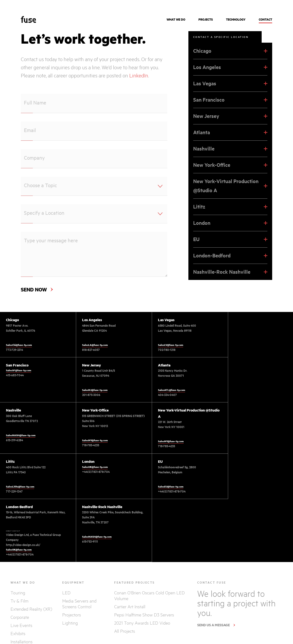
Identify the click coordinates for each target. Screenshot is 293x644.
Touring (18, 553)
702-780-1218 (161, 350)
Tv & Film (20, 561)
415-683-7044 (235, 330)
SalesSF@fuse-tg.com (238, 325)
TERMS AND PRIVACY (266, 624)
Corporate (20, 577)
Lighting (70, 583)
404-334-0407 (89, 395)
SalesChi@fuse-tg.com (19, 345)
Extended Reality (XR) (31, 569)
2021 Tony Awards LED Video (142, 583)
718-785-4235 (234, 400)
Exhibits (18, 593)
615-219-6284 (161, 395)
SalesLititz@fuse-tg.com (93, 440)
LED (66, 553)
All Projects (125, 591)
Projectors (72, 575)
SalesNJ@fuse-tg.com (19, 390)
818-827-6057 (88, 350)
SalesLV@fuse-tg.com (165, 345)
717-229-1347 (88, 445)
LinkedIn (139, 75)
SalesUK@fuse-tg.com (165, 421)
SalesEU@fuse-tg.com (238, 440)
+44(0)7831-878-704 (166, 425)
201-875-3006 (15, 395)
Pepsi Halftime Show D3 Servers (144, 575)
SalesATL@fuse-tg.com (93, 390)
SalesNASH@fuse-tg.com (167, 390)
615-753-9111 (87, 501)
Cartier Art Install (130, 567)
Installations (22, 602)
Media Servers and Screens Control (79, 564)
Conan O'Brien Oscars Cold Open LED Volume (149, 556)
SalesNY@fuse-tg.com (239, 395)
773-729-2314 (14, 350)
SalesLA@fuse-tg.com (92, 345)
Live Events (21, 585)
